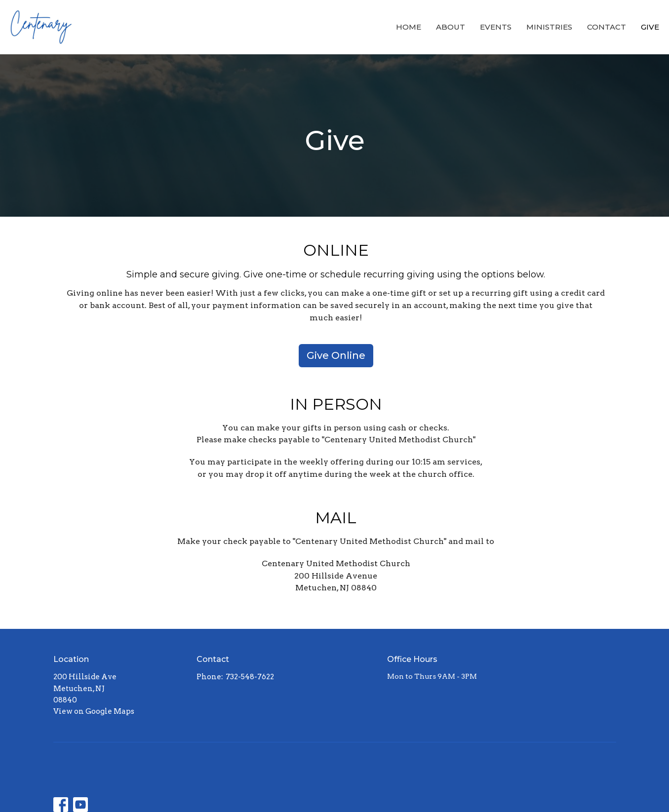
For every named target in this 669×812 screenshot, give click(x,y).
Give (650, 27)
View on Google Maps (94, 711)
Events (496, 27)
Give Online (336, 355)
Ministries (549, 27)
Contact (607, 27)
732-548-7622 (250, 677)
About (451, 27)
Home (409, 27)
